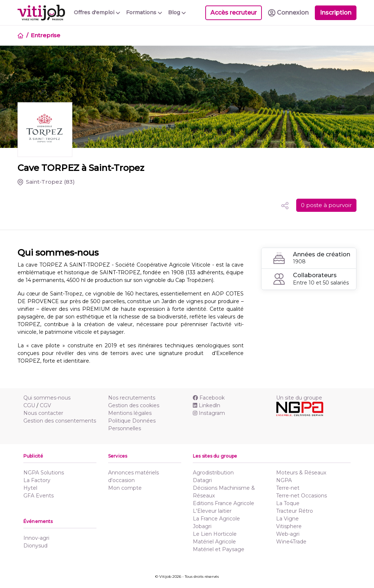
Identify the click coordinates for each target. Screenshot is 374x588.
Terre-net (288, 488)
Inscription (336, 13)
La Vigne (287, 519)
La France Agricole (216, 519)
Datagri (202, 480)
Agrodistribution (213, 473)
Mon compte (125, 488)
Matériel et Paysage (219, 549)
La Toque (288, 503)
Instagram (209, 413)
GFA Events (39, 496)
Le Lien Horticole (215, 534)
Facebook (209, 398)
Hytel (30, 488)
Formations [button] (144, 12)
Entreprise (45, 35)
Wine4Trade (291, 542)
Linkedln (207, 405)
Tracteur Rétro (295, 511)
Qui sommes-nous (47, 398)
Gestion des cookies (134, 405)
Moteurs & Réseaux (301, 473)
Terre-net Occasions (302, 496)
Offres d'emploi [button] (97, 12)
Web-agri (288, 534)
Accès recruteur (234, 13)
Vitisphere (289, 526)
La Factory (37, 480)
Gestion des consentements (60, 421)
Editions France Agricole (224, 503)
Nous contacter (43, 413)
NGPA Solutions (44, 473)
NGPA (284, 480)
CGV (45, 405)
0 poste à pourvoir (326, 205)
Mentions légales (130, 413)
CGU (29, 405)
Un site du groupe (299, 398)
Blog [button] (177, 12)
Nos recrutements (132, 398)
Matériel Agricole (214, 542)
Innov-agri (36, 538)
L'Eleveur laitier (212, 511)
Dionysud (35, 546)
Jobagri (202, 526)
